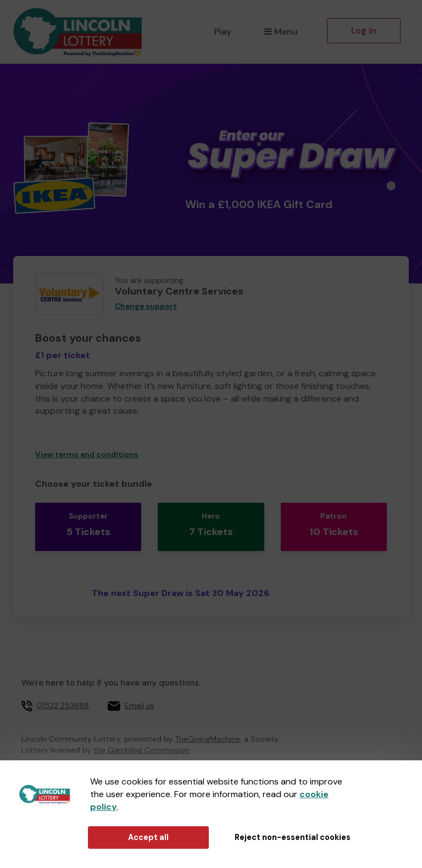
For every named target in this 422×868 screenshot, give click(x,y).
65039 (165, 755)
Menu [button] (281, 32)
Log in (364, 30)
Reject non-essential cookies (293, 837)
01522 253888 (63, 697)
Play (223, 32)
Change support (146, 306)
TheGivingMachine (207, 731)
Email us (140, 697)
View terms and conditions (87, 455)
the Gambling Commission (141, 742)
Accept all (148, 837)
